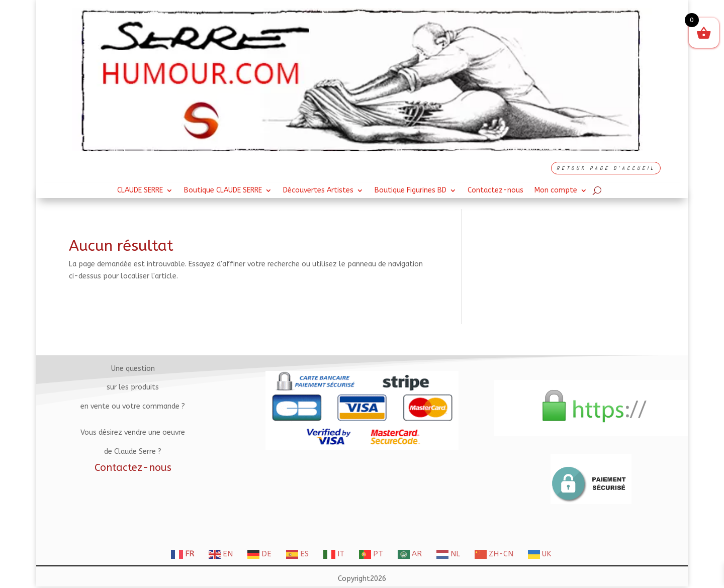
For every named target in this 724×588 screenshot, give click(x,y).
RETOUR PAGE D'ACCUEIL (606, 168)
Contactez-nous (495, 191)
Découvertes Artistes (318, 191)
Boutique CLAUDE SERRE (223, 191)
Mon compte (556, 191)
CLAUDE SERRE (140, 191)
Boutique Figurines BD (411, 191)
